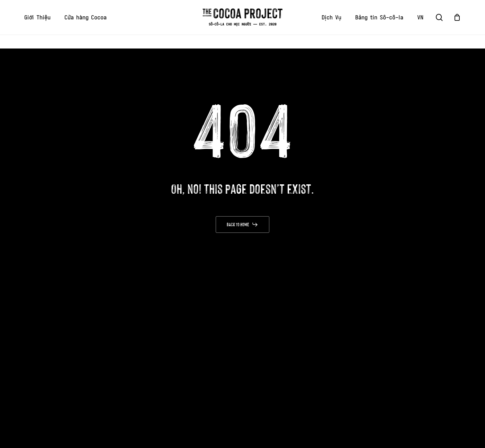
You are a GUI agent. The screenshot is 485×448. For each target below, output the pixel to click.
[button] (243, 225)
